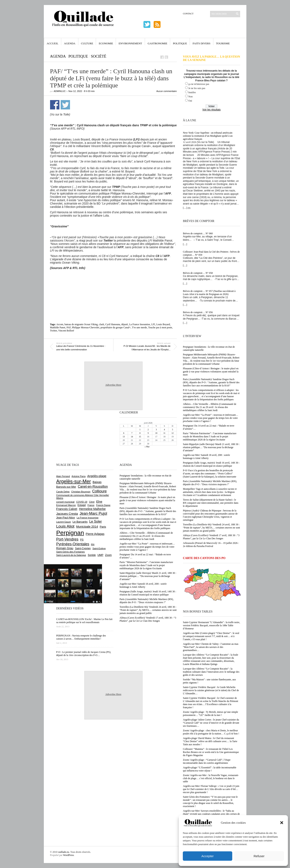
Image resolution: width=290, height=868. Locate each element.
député (125, 324)
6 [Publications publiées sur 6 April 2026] (124, 433)
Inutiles (192, 92)
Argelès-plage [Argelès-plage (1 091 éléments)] (97, 476)
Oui (190, 101)
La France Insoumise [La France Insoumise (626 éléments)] (88, 518)
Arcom (60, 324)
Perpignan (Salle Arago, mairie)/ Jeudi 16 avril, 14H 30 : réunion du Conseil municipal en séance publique (211, 464)
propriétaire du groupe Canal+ (116, 327)
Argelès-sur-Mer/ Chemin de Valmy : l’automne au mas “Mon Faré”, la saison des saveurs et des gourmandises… (211, 647)
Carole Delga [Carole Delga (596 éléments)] (63, 492)
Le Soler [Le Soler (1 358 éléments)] (96, 521)
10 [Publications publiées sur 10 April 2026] (156, 433)
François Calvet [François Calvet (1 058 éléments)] (67, 509)
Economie (106, 43)
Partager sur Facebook (55, 105)
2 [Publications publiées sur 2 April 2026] (148, 430)
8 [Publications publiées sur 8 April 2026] (140, 433)
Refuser (259, 856)
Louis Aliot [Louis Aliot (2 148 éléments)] (65, 526)
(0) (189, 208)
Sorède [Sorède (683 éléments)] (92, 555)
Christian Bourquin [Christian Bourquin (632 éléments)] (81, 492)
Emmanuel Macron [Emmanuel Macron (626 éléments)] (66, 505)
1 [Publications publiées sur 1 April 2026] (140, 430)
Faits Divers (201, 43)
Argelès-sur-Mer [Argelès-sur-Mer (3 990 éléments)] (74, 481)
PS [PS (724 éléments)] (82, 540)
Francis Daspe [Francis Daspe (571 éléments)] (103, 505)
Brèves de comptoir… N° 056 (198, 312)
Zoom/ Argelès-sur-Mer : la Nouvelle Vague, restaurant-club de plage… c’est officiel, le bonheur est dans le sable (211, 778)
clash (101, 324)
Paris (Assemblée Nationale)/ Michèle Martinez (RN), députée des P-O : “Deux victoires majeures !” (210, 483)
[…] (185, 208)
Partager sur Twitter (65, 105)
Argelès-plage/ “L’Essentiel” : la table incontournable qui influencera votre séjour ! (210, 769)
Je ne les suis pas (197, 88)
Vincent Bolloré (66, 331)
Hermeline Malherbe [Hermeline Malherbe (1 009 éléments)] (92, 509)
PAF (69, 327)
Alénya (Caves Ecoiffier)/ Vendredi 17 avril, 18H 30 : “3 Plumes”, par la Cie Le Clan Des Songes (211, 537)
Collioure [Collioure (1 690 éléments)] (100, 491)
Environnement (130, 43)
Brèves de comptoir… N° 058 (198, 273)
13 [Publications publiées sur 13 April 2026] (124, 437)
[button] (282, 823)
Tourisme (223, 43)
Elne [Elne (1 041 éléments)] (99, 502)
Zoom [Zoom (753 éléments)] (108, 555)
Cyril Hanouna (113, 324)
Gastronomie (158, 43)
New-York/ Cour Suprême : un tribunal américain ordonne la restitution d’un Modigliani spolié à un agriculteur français (208, 136)
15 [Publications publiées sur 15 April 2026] (140, 437)
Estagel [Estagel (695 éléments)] (82, 505)
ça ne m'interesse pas (199, 84)
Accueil (53, 43)
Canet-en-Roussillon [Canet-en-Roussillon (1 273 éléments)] (93, 487)
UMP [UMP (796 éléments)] (100, 555)
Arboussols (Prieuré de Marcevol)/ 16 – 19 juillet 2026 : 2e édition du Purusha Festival (211, 545)
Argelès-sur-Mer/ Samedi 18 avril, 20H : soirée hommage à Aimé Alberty (206, 457)
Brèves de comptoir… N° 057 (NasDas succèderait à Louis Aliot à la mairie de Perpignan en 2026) (209, 293)
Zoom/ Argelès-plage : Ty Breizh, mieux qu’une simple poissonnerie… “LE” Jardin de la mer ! (211, 714)
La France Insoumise (140, 324)
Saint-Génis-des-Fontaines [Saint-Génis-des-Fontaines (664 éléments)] (71, 552)
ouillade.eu (64, 852)
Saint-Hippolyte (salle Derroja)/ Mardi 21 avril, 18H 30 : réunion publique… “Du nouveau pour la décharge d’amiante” (211, 447)
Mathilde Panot (58, 327)
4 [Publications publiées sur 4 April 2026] (164, 430)
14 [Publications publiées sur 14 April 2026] (132, 437)
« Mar (147, 447)
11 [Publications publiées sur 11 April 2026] (164, 433)
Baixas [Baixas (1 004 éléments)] (97, 482)
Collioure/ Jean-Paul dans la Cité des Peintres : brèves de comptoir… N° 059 (211, 253)
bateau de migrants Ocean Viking (81, 324)
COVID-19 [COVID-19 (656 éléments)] (82, 502)
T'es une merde (139, 327)
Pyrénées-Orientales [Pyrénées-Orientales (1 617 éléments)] (73, 544)
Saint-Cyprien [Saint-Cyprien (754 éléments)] (83, 548)
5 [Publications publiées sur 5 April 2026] (173, 430)
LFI (153, 324)
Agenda (70, 43)
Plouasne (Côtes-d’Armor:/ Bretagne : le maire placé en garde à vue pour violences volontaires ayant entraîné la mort (211, 372)
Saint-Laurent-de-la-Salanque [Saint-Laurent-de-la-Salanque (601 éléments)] (71, 555)
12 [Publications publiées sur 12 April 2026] (172, 433)
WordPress (69, 855)
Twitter (54, 331)
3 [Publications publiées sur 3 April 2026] (156, 430)
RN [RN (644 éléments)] (93, 544)
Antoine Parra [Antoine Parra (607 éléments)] (79, 476)
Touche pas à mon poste (160, 327)
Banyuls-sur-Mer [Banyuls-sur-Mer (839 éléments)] (66, 487)
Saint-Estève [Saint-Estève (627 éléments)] (99, 548)
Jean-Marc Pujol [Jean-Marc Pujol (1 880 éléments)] (93, 513)
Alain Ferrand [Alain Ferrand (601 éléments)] (63, 476)
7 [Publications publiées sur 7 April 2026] (132, 433)
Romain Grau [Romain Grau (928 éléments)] (65, 548)
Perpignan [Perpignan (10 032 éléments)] (70, 533)
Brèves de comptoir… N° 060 (198, 233)
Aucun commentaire (167, 91)
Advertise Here (113, 385)
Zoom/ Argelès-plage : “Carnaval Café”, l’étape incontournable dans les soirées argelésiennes (207, 761)
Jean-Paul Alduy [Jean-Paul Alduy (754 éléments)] (66, 518)
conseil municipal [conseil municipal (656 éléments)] (65, 502)
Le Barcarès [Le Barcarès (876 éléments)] (80, 522)
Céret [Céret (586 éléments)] (92, 502)
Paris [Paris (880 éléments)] (103, 527)
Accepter (207, 856)
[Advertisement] (113, 281)
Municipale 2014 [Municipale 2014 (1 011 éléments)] (87, 527)
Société (99, 56)
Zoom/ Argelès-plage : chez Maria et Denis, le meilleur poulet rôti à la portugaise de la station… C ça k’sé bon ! (211, 732)
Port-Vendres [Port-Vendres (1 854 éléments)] (67, 539)
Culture (87, 43)
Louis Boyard (163, 324)
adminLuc (60, 91)
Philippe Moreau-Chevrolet (86, 327)
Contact (188, 14)
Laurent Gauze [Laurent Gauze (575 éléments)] (64, 522)
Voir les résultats (211, 110)
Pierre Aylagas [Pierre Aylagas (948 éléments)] (95, 534)
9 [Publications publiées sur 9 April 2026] (148, 433)
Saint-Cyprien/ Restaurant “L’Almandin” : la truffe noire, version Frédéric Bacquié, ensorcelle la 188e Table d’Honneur (212, 625)
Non (191, 97)
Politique (180, 43)
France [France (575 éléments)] (91, 505)
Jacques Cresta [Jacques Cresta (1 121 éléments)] (67, 514)
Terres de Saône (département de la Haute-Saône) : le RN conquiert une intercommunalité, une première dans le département (211, 503)
